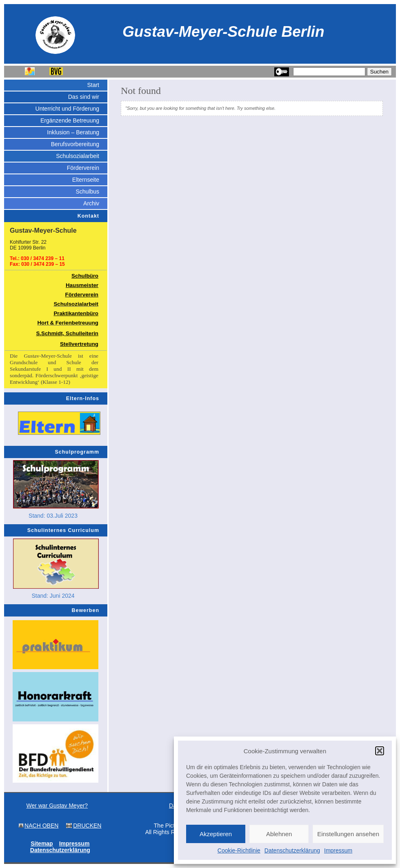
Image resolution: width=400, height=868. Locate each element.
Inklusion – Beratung (73, 132)
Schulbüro (85, 276)
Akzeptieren (216, 834)
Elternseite (86, 180)
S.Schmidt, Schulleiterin (67, 333)
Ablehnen (279, 834)
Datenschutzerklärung (292, 850)
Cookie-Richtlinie (239, 850)
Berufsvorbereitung (75, 144)
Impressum (338, 850)
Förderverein (83, 168)
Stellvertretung (79, 344)
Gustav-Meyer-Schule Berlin (223, 31)
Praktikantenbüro (76, 313)
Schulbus (87, 191)
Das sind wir (84, 97)
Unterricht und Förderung (67, 109)
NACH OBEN (41, 826)
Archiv (91, 203)
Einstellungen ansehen (348, 834)
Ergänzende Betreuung (70, 120)
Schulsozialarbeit (78, 156)
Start (93, 85)
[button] (380, 751)
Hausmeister (82, 285)
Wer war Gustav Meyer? (57, 806)
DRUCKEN (87, 826)
